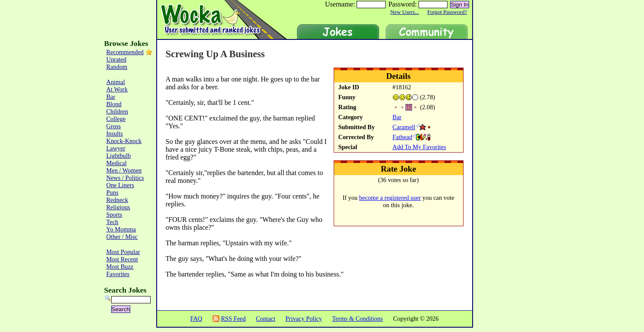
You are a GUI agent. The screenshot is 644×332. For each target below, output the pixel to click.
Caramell (404, 127)
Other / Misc (122, 237)
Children (117, 111)
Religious (118, 207)
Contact (266, 319)
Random (117, 67)
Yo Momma (121, 229)
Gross (114, 126)
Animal (116, 82)
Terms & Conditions (357, 319)
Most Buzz (120, 267)
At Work (117, 89)
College (116, 119)
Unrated (116, 59)
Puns (113, 192)
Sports (114, 215)
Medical (117, 163)
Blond (114, 104)
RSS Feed (233, 319)
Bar (397, 117)
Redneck (117, 200)
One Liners (120, 185)
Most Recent (122, 259)
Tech (113, 222)
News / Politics (125, 178)
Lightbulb (119, 156)
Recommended (125, 52)
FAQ (196, 319)
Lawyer (116, 148)
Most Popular (123, 252)
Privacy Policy (304, 319)
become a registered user (390, 198)
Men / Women (124, 170)
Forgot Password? (447, 12)
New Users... (405, 12)
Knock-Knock (124, 141)
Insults (115, 133)
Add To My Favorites (419, 147)
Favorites (118, 274)
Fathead (402, 137)
